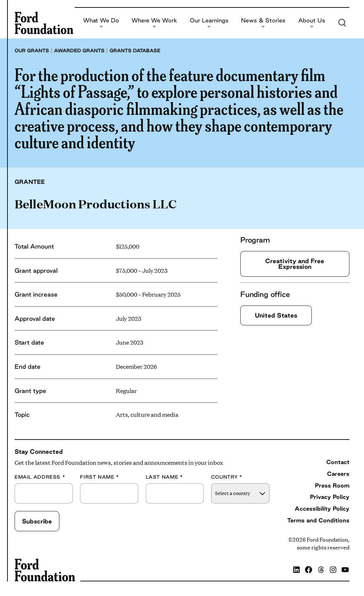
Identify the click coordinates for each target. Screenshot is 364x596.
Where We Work (154, 23)
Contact (338, 462)
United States (276, 315)
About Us (312, 23)
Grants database (135, 50)
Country (227, 477)
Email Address (40, 477)
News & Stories (263, 23)
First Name (100, 477)
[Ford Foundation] (44, 23)
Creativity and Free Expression (295, 264)
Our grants (32, 50)
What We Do (101, 23)
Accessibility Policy (322, 509)
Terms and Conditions (318, 520)
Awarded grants (79, 50)
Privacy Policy (330, 497)
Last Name (164, 477)
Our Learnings (209, 23)
